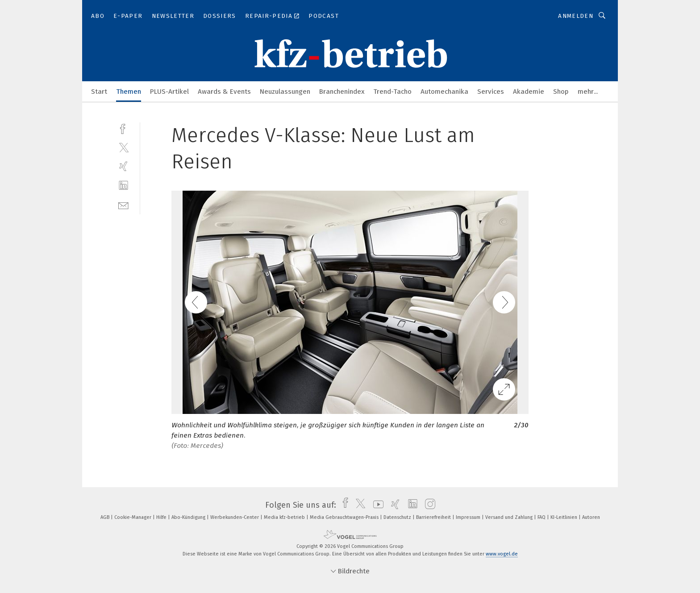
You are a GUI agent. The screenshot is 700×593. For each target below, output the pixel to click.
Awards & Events (224, 92)
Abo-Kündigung (189, 517)
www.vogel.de (502, 554)
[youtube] (376, 505)
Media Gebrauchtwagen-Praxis (345, 517)
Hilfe (162, 517)
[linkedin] (123, 186)
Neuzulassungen (285, 92)
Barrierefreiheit (434, 517)
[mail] (123, 205)
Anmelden (576, 16)
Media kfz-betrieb (285, 517)
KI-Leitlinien (565, 517)
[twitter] (123, 147)
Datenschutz (398, 517)
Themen (129, 92)
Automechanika (444, 92)
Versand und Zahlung (510, 517)
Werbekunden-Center (235, 517)
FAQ (542, 517)
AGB (106, 517)
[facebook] (123, 128)
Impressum (469, 517)
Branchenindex (342, 92)
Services (491, 92)
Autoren (591, 517)
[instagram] (428, 505)
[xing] (123, 166)
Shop (561, 92)
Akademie (529, 92)
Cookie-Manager (133, 517)
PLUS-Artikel (169, 92)
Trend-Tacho (392, 92)
